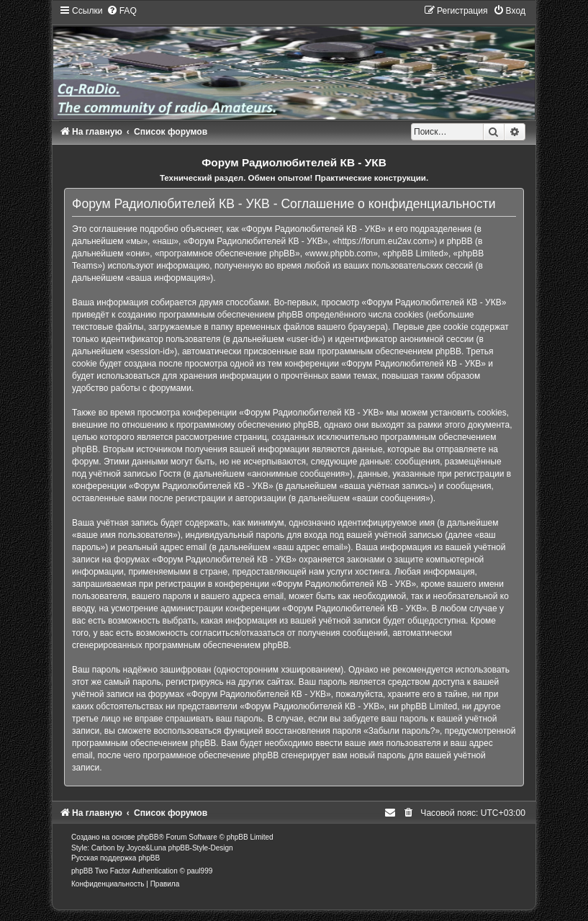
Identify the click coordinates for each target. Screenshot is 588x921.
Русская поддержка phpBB (116, 858)
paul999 (200, 871)
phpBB (148, 837)
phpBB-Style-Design (201, 848)
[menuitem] (122, 11)
